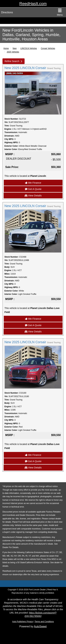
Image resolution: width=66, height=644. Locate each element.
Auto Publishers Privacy (23, 622)
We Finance (33, 183)
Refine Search (12, 61)
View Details (33, 195)
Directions (7, 12)
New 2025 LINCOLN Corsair (33, 68)
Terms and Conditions (44, 622)
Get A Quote (33, 189)
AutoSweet (40, 626)
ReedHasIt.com (33, 4)
